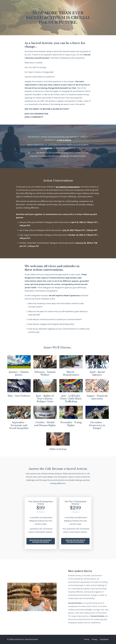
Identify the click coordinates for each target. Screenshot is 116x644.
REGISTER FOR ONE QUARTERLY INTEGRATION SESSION (41, 541)
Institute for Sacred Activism (85, 579)
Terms (87, 639)
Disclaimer (104, 639)
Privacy (95, 639)
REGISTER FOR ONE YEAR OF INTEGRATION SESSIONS (75, 541)
